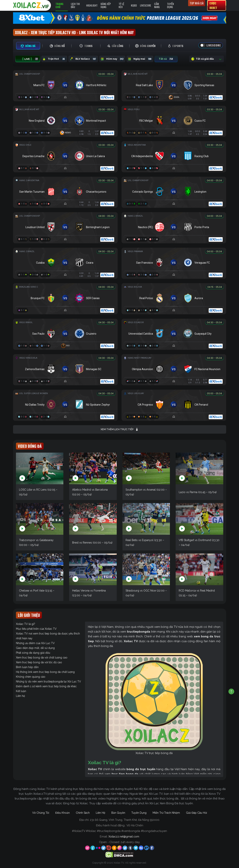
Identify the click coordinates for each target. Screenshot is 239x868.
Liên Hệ (100, 813)
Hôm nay (112, 59)
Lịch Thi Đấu (75, 5)
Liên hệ (20, 696)
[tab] (28, 46)
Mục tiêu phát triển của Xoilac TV (36, 629)
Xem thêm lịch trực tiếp (119, 429)
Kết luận (21, 691)
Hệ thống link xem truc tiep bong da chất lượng (45, 672)
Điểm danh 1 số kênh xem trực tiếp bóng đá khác (46, 686)
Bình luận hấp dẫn (27, 667)
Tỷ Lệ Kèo (121, 5)
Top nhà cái (197, 3)
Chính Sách (83, 813)
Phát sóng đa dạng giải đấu (33, 653)
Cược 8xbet (213, 5)
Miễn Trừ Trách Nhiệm (166, 813)
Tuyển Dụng (170, 5)
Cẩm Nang (157, 5)
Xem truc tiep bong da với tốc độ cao (39, 662)
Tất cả (166, 59)
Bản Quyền (118, 813)
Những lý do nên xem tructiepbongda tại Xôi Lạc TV (48, 682)
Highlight (92, 5)
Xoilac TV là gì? (26, 624)
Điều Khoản (62, 813)
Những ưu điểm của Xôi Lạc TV (35, 643)
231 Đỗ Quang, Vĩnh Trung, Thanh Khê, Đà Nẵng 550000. (125, 820)
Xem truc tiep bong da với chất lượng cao (42, 658)
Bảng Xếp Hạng (106, 5)
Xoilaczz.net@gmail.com (124, 837)
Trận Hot (54, 59)
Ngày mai (140, 59)
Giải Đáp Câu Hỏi (196, 813)
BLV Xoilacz (83, 59)
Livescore (146, 5)
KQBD (134, 5)
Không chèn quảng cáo (31, 677)
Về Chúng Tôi (41, 813)
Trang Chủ (59, 5)
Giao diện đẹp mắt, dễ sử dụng (35, 648)
